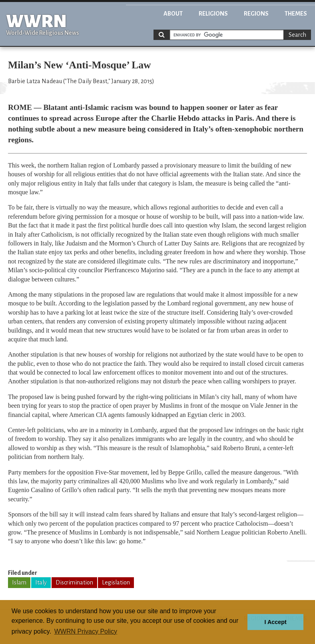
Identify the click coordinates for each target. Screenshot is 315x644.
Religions (213, 14)
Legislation (116, 582)
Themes (296, 14)
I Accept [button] (275, 622)
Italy (41, 582)
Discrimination (74, 582)
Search (297, 35)
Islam (19, 582)
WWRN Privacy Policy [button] (86, 631)
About (173, 14)
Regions (256, 14)
